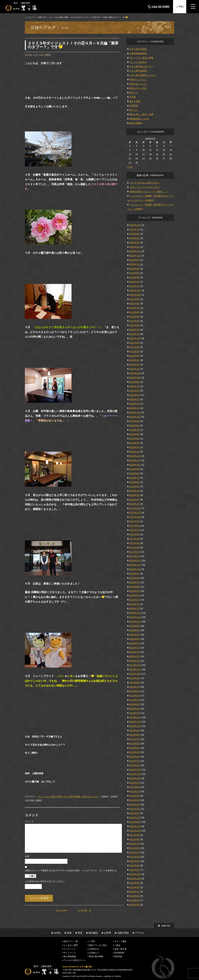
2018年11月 (135, 460)
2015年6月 (135, 639)
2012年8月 (135, 787)
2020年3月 (135, 399)
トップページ (30, 17)
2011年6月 (135, 848)
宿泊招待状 (119, 953)
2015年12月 (135, 613)
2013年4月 (135, 752)
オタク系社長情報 (138, 49)
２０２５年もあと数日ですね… (145, 183)
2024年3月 (135, 243)
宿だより (134, 93)
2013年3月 (135, 757)
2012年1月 (135, 818)
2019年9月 (135, 421)
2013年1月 (135, 765)
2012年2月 (135, 813)
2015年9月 (135, 626)
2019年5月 (135, 439)
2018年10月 (135, 465)
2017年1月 (135, 556)
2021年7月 (135, 351)
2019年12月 (135, 412)
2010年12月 (135, 874)
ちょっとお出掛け (138, 62)
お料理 (108, 933)
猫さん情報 (135, 101)
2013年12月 (135, 717)
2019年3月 (135, 447)
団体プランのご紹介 (98, 945)
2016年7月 (135, 582)
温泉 (69, 933)
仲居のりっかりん (138, 80)
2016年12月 (135, 561)
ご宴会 (117, 945)
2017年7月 (135, 530)
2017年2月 (135, 552)
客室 (80, 933)
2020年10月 (135, 378)
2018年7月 (135, 478)
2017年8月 (135, 526)
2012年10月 (135, 778)
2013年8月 (135, 735)
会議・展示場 (120, 949)
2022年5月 (135, 317)
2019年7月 (135, 430)
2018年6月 (135, 482)
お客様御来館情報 (138, 53)
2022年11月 (135, 290)
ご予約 (180, 7)
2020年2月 (135, 404)
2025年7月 (135, 229)
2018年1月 (135, 504)
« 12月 (130, 167)
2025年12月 (135, 225)
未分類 (133, 97)
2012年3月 (135, 809)
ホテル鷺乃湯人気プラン (141, 66)
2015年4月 (135, 648)
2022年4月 (135, 321)
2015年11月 (135, 617)
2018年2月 (135, 500)
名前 (27, 856)
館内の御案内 (136, 123)
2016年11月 (135, 565)
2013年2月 (135, 761)
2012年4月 (135, 805)
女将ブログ (42, 17)
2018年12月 (135, 456)
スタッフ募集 (120, 941)
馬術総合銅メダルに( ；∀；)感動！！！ (149, 192)
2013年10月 (135, 726)
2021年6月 (135, 356)
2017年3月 (135, 547)
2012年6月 (135, 796)
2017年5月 (135, 539)
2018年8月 (135, 473)
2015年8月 (135, 630)
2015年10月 (135, 622)
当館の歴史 (123, 933)
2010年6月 (135, 896)
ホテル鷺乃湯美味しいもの (142, 75)
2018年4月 (135, 491)
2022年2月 (135, 330)
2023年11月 (135, 256)
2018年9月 (135, 469)
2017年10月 (135, 517)
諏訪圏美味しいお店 (139, 119)
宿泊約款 (118, 956)
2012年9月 (135, 783)
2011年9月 (135, 835)
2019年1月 (135, 452)
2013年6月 (135, 744)
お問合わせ (94, 949)
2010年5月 (135, 900)
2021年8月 (135, 347)
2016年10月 (135, 569)
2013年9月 (135, 730)
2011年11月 (135, 826)
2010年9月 (135, 883)
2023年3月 (135, 277)
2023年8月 (135, 260)
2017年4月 (135, 543)
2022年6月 (135, 312)
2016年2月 (135, 604)
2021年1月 (135, 369)
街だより (134, 110)
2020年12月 (135, 373)
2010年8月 (135, 887)
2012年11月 (135, 774)
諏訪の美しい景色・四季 (141, 114)
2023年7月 (135, 264)
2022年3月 (135, 325)
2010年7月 (135, 892)
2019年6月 (135, 434)
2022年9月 (135, 299)
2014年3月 (135, 704)
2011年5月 (135, 852)
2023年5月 (135, 273)
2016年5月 (135, 591)
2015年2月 (135, 656)
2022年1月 (135, 334)
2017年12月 (135, 508)
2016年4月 (135, 595)
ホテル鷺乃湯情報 (72, 797)
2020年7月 (135, 386)
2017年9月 (135, 521)
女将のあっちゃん (90, 797)
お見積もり (94, 953)
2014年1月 (135, 713)
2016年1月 (135, 608)
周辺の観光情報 (96, 956)
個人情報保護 (70, 956)
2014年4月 (135, 700)
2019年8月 (135, 426)
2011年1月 (135, 870)
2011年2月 (135, 865)
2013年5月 (135, 748)
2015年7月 (135, 635)
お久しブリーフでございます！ (145, 187)
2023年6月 (135, 269)
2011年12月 (135, 822)
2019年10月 (135, 417)
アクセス (140, 933)
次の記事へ (85, 911)
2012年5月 (135, 800)
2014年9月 (135, 678)
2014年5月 (135, 696)
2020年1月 (135, 408)
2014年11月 (135, 669)
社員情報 (134, 106)
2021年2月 (135, 365)
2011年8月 (135, 839)
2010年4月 (135, 905)
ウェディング (70, 949)
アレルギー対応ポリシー (75, 960)
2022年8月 (135, 304)
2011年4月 (135, 857)
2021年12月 (135, 338)
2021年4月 (135, 360)
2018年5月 (135, 486)
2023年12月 (135, 251)
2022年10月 (135, 295)
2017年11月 (135, 513)
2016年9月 (135, 574)
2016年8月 (135, 578)
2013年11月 (135, 722)
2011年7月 (135, 844)
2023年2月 (135, 282)
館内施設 (93, 933)
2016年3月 (135, 600)
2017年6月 (135, 534)
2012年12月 (135, 770)
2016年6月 (135, 587)
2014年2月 (135, 709)
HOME (57, 933)
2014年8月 (135, 683)
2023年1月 (135, 286)
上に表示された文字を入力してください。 (46, 881)
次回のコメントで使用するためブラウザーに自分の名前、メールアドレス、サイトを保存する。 (72, 870)
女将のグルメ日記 (138, 88)
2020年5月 (135, 391)
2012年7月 (135, 791)
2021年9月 (135, 343)
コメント (29, 821)
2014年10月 (135, 674)
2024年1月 (135, 247)
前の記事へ (62, 911)
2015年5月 (135, 643)
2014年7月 (135, 687)
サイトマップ (70, 953)
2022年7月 (135, 308)
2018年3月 (135, 495)
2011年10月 (135, 831)
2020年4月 (135, 395)
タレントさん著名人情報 (59, 17)
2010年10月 (135, 879)
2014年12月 (135, 665)
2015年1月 (135, 661)
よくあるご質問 (71, 945)
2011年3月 (135, 861)
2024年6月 (135, 238)
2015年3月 (135, 652)
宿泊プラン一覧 (71, 941)
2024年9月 (135, 234)
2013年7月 (135, 739)
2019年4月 (135, 443)
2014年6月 (135, 691)
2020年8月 (135, 382)
